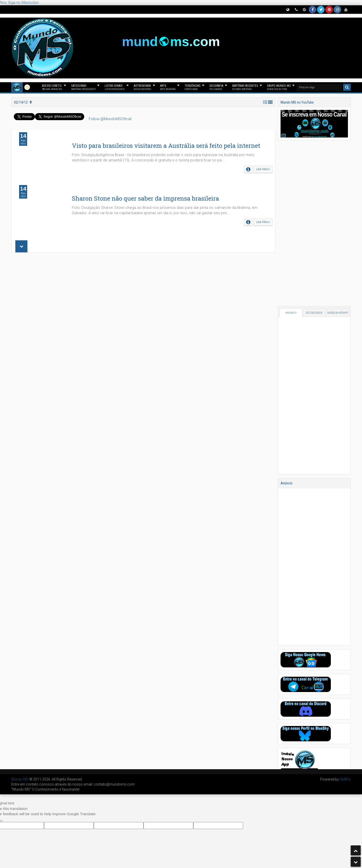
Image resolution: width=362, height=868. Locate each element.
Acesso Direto (52, 87)
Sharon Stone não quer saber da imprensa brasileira (145, 198)
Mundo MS (20, 779)
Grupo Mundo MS (279, 87)
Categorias (83, 87)
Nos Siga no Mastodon (19, 3)
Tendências (192, 87)
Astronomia (142, 87)
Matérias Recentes (245, 87)
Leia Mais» (263, 169)
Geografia (216, 87)
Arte (168, 87)
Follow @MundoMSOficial (110, 119)
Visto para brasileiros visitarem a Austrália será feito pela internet (166, 146)
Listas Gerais (115, 87)
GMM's (345, 779)
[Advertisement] (143, 324)
